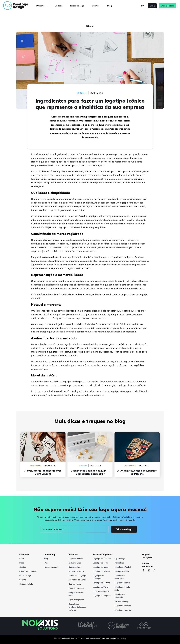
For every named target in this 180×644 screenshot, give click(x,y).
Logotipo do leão (122, 571)
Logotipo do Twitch (101, 587)
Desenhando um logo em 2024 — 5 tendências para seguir (90, 435)
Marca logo (119, 563)
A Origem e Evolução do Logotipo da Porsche (137, 434)
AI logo (59, 6)
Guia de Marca (75, 584)
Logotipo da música (123, 606)
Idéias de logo (77, 6)
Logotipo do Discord (101, 571)
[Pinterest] (156, 571)
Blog (109, 6)
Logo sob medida (76, 559)
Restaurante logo (122, 602)
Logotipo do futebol (123, 567)
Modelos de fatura (76, 571)
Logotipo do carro (100, 563)
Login (152, 6)
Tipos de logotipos (76, 600)
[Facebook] (145, 571)
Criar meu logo (167, 6)
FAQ (46, 563)
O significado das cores (76, 594)
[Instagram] (150, 571)
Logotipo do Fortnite (101, 583)
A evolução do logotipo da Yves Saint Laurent (43, 434)
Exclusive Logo (75, 563)
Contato (23, 580)
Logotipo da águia (101, 567)
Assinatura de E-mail (77, 580)
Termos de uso (107, 638)
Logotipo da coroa (122, 583)
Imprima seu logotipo (77, 576)
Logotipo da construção (120, 577)
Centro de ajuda (26, 584)
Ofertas (96, 6)
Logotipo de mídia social (122, 589)
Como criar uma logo (28, 571)
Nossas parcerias (51, 567)
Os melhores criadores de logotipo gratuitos (77, 607)
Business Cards (75, 567)
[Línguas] (147, 558)
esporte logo (120, 559)
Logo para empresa (101, 591)
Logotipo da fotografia (120, 596)
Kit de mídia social (76, 588)
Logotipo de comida (123, 610)
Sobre (22, 559)
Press (22, 563)
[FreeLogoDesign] (20, 6)
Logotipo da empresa (102, 596)
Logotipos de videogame (98, 577)
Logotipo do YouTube (102, 559)
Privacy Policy (120, 638)
